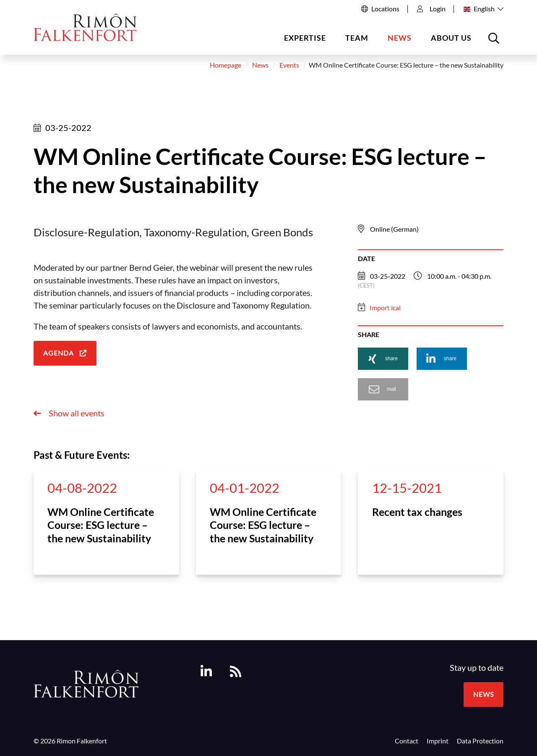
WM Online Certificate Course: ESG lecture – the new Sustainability (101, 525)
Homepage (225, 65)
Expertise (305, 38)
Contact (407, 741)
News (400, 38)
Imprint (438, 741)
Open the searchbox (495, 41)
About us (451, 38)
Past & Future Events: (82, 455)
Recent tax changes (417, 512)
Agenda (59, 353)
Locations (385, 9)
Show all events (76, 413)
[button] (383, 359)
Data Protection (480, 741)
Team (357, 38)
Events (289, 65)
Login (431, 9)
